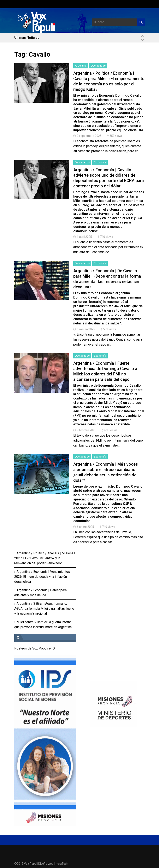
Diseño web (46, 864)
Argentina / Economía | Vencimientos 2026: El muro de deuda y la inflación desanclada (42, 577)
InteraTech (61, 864)
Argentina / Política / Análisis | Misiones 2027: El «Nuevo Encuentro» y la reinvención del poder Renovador (45, 558)
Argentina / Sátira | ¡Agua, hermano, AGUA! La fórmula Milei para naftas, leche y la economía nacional (44, 609)
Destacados (98, 66)
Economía (100, 162)
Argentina (81, 66)
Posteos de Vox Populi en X (35, 648)
